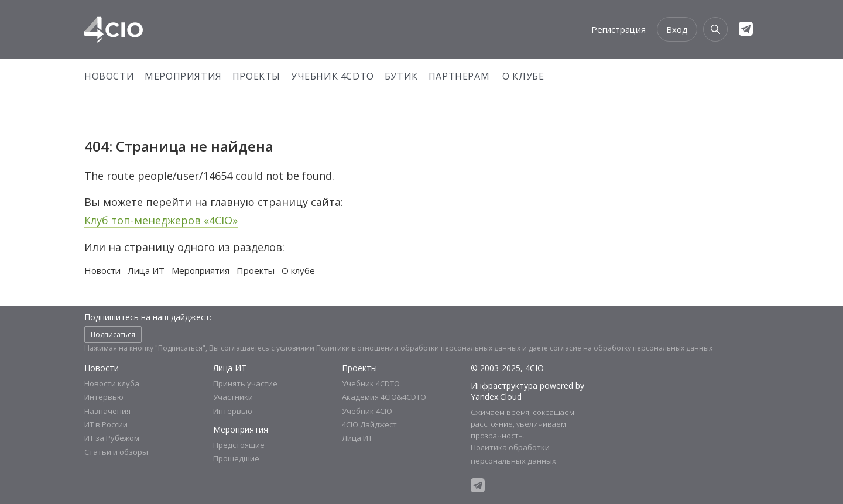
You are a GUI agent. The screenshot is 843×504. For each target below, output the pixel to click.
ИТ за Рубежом (112, 438)
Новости (109, 76)
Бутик (401, 76)
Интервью (104, 397)
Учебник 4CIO (367, 411)
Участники (233, 397)
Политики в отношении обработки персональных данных (418, 348)
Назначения (107, 411)
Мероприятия (183, 76)
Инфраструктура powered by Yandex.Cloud (527, 391)
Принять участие (245, 383)
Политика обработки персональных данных (513, 454)
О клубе (298, 270)
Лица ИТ (146, 270)
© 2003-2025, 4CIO (507, 368)
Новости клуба (112, 383)
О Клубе (523, 76)
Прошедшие (236, 458)
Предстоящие (239, 445)
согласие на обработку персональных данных (631, 348)
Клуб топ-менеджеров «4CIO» (161, 220)
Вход (677, 29)
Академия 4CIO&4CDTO (384, 397)
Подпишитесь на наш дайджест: (148, 317)
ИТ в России (106, 424)
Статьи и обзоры (116, 452)
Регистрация (618, 29)
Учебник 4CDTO (333, 76)
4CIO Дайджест (369, 424)
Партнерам (459, 76)
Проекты (256, 76)
